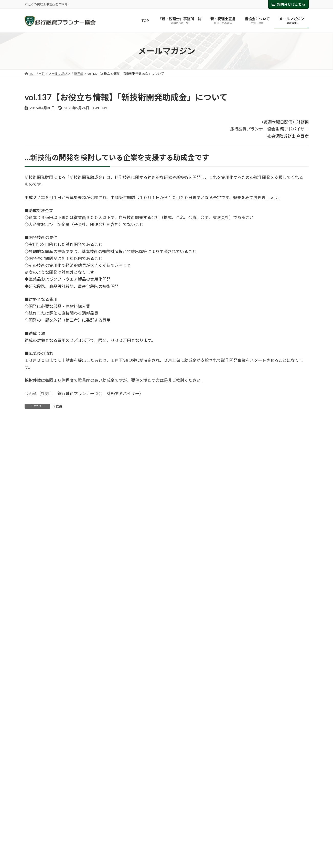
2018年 (34, 660)
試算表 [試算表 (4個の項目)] (119, 760)
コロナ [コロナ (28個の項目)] (203, 730)
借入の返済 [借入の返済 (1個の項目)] (62, 745)
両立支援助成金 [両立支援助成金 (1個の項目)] (95, 738)
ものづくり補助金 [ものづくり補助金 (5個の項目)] (98, 730)
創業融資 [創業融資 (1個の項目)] (88, 745)
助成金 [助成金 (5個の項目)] (110, 745)
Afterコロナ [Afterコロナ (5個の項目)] (39, 730)
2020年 (34, 639)
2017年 (34, 670)
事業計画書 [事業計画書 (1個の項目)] (237, 738)
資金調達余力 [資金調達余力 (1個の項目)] (168, 760)
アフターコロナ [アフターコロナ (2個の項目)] (133, 730)
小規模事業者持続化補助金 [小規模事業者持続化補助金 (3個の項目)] (175, 745)
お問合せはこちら (288, 4)
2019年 (34, 649)
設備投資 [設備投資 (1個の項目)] (96, 760)
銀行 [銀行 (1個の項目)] (216, 760)
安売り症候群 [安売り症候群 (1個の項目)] (136, 745)
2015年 (34, 691)
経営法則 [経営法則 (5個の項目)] (287, 752)
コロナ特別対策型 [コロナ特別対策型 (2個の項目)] (233, 730)
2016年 (34, 681)
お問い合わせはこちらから (55, 799)
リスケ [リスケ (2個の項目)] (35, 738)
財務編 (57, 406)
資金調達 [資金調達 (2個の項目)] (141, 760)
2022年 (34, 618)
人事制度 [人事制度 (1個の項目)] (263, 738)
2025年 (34, 587)
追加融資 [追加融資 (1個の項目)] (195, 760)
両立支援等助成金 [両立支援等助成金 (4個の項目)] (130, 738)
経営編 (34, 549)
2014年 (34, 701)
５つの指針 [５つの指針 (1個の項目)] (289, 760)
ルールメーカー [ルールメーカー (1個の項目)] (62, 738)
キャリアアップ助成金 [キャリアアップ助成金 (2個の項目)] (171, 730)
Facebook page (264, 811)
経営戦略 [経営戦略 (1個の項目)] (263, 752)
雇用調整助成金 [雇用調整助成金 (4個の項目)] (241, 760)
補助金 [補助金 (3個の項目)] (74, 760)
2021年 (34, 629)
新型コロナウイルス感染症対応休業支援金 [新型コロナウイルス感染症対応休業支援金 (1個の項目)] (60, 752)
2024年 (34, 597)
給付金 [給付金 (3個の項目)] (35, 760)
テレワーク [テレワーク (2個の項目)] (264, 730)
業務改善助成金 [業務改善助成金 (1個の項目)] (111, 752)
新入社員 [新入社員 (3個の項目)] (241, 745)
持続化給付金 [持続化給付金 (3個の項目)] (214, 745)
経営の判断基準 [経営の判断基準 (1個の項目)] (235, 752)
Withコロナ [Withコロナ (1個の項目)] (67, 730)
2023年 (34, 608)
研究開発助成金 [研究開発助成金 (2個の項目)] (184, 752)
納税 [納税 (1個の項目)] (209, 752)
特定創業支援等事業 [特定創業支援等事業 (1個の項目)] (148, 752)
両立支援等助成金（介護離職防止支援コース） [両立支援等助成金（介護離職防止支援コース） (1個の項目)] (186, 738)
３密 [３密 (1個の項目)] (267, 760)
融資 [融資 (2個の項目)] (55, 760)
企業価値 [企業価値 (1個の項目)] (287, 738)
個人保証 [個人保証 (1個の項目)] (37, 745)
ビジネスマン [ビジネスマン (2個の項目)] (293, 730)
